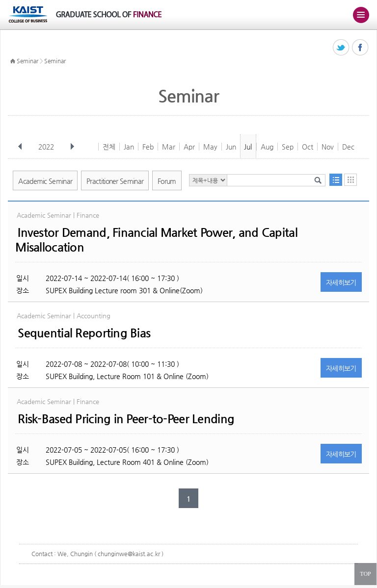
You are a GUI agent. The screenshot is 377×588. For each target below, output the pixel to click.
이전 (20, 147)
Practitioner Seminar (115, 181)
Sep (288, 147)
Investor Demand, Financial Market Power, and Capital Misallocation (156, 240)
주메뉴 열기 (361, 15)
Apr (189, 147)
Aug (267, 147)
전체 (109, 147)
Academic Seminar (45, 181)
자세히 (341, 282)
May (210, 147)
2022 (47, 147)
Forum (167, 181)
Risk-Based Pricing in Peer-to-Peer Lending (126, 419)
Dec (348, 147)
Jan (129, 147)
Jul (248, 147)
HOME (13, 61)
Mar (169, 147)
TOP (365, 574)
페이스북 (361, 48)
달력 (350, 180)
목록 (336, 180)
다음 (72, 147)
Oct (308, 147)
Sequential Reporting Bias (84, 333)
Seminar (27, 61)
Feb (148, 147)
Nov (328, 147)
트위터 (341, 48)
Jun (231, 147)
